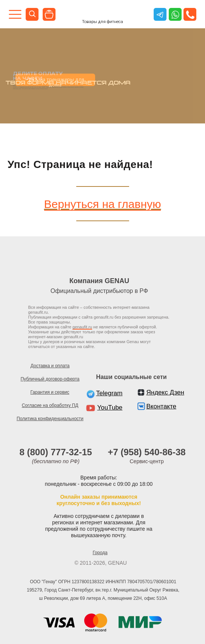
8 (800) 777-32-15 (56, 452)
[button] (190, 15)
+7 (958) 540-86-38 (147, 452)
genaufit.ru (82, 327)
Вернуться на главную (103, 204)
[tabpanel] (102, 76)
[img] (49, 14)
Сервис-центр (147, 461)
